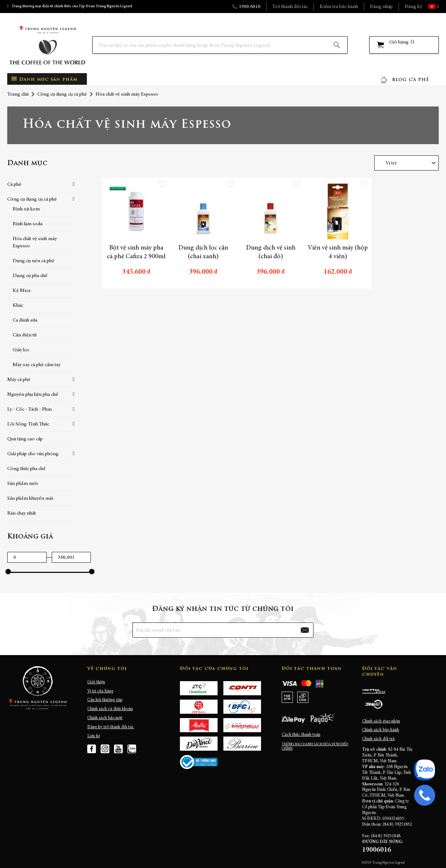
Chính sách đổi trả (378, 739)
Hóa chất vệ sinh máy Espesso (35, 243)
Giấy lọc (21, 350)
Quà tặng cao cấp (25, 439)
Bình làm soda (28, 224)
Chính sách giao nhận (381, 721)
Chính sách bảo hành (380, 730)
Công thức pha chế (26, 469)
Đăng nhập (381, 7)
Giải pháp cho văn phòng (33, 454)
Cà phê (14, 185)
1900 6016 (250, 7)
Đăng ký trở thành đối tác (111, 727)
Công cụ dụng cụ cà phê (62, 95)
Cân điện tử (25, 335)
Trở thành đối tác (290, 7)
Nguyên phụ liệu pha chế (33, 395)
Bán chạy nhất (22, 513)
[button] (437, 7)
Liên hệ (94, 736)
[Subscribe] (305, 630)
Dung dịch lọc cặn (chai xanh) (203, 252)
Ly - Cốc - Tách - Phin (30, 410)
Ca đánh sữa (25, 320)
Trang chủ (18, 95)
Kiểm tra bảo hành (339, 7)
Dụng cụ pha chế (30, 276)
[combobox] (220, 45)
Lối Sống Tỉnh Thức (28, 424)
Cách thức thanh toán (301, 735)
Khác (18, 306)
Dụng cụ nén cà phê (33, 261)
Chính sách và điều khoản (110, 709)
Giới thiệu (96, 682)
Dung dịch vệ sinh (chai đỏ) (271, 252)
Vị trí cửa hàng (100, 691)
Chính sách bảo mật (105, 718)
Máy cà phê (19, 380)
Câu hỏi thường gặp (105, 700)
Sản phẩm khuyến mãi (30, 499)
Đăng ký (413, 7)
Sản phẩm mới (22, 484)
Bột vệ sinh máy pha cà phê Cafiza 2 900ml (136, 252)
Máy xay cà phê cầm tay (37, 365)
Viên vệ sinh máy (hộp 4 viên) (338, 252)
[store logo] (47, 45)
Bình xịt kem (26, 209)
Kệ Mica (22, 291)
